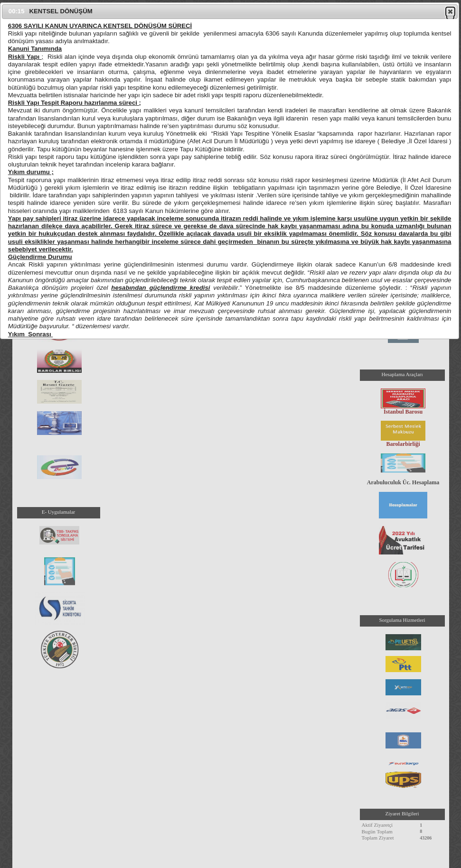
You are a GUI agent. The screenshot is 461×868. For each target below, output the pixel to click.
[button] (450, 11)
